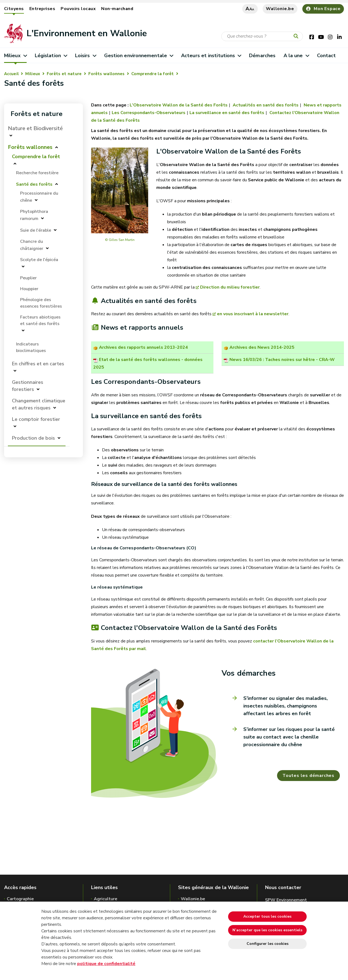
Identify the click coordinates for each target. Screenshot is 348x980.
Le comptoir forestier (36, 419)
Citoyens (14, 9)
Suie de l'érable (36, 230)
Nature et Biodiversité (35, 128)
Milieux (15, 56)
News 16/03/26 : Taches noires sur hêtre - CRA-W (282, 360)
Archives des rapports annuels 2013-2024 (143, 347)
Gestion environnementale (139, 56)
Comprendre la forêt (153, 74)
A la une (296, 56)
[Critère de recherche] (262, 36)
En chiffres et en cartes (38, 364)
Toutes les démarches (308, 776)
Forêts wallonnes (107, 74)
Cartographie (20, 899)
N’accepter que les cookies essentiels (267, 930)
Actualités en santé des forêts (265, 105)
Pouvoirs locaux (78, 9)
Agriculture (105, 899)
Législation (51, 56)
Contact (327, 56)
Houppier (29, 289)
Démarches (262, 56)
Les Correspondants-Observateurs (149, 113)
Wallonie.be (280, 9)
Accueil (11, 74)
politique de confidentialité (106, 964)
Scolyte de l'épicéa (39, 260)
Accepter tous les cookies (267, 916)
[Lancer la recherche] (297, 36)
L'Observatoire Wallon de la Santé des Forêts (179, 105)
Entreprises (42, 9)
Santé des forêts (34, 184)
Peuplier (28, 278)
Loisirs (86, 56)
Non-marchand (117, 9)
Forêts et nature (64, 74)
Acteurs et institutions (211, 56)
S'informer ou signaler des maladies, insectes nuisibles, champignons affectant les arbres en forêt (285, 706)
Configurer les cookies (268, 944)
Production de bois (33, 438)
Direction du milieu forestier (230, 287)
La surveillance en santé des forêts (227, 113)
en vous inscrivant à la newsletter (253, 314)
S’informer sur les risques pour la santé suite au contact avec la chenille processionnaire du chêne (289, 737)
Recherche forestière (37, 173)
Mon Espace (323, 9)
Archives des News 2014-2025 (262, 347)
